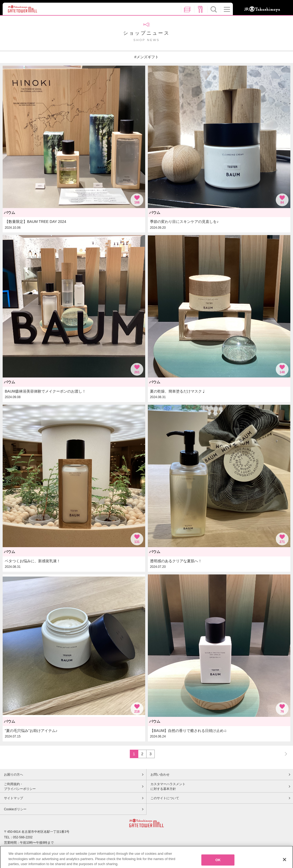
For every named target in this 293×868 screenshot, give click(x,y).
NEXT (283, 754)
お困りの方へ (14, 775)
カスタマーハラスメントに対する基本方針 (168, 786)
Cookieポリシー (15, 809)
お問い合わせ (160, 775)
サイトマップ (14, 798)
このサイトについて (165, 798)
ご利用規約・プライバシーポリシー (20, 786)
